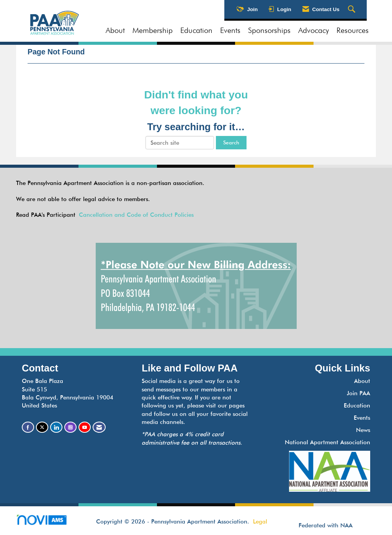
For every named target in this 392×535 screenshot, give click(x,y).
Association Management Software (48, 522)
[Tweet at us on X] (42, 427)
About (115, 30)
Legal (260, 522)
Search (231, 142)
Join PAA (359, 393)
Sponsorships (269, 30)
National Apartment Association (327, 442)
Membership (153, 30)
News (363, 430)
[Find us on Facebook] (28, 427)
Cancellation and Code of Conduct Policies (136, 215)
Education (196, 30)
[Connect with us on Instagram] (70, 427)
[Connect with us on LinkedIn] (56, 427)
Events (230, 30)
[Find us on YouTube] (85, 427)
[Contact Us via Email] (99, 427)
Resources (353, 30)
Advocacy (314, 30)
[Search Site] (353, 10)
